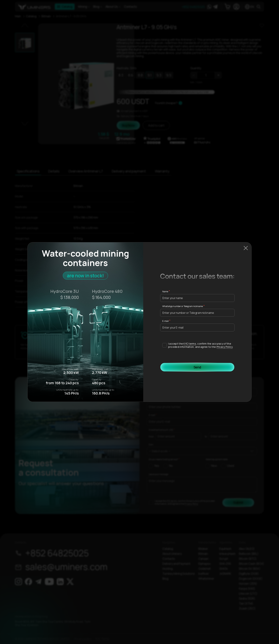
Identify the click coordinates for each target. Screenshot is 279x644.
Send (197, 367)
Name (165, 292)
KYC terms (190, 344)
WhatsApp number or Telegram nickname (183, 306)
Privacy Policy (225, 347)
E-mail (165, 321)
